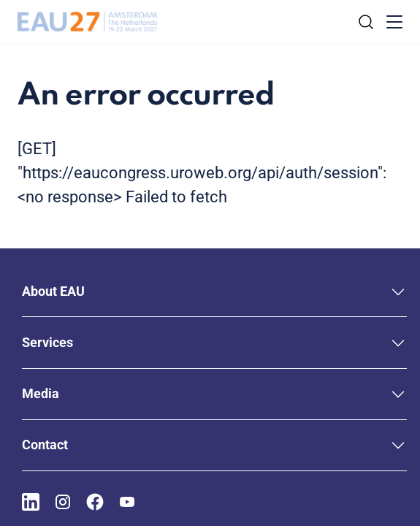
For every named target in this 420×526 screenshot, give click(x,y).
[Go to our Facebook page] (95, 502)
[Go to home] (87, 22)
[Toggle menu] (394, 22)
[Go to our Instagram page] (63, 502)
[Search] (366, 22)
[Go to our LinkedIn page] (31, 502)
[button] (214, 291)
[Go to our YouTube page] (127, 502)
